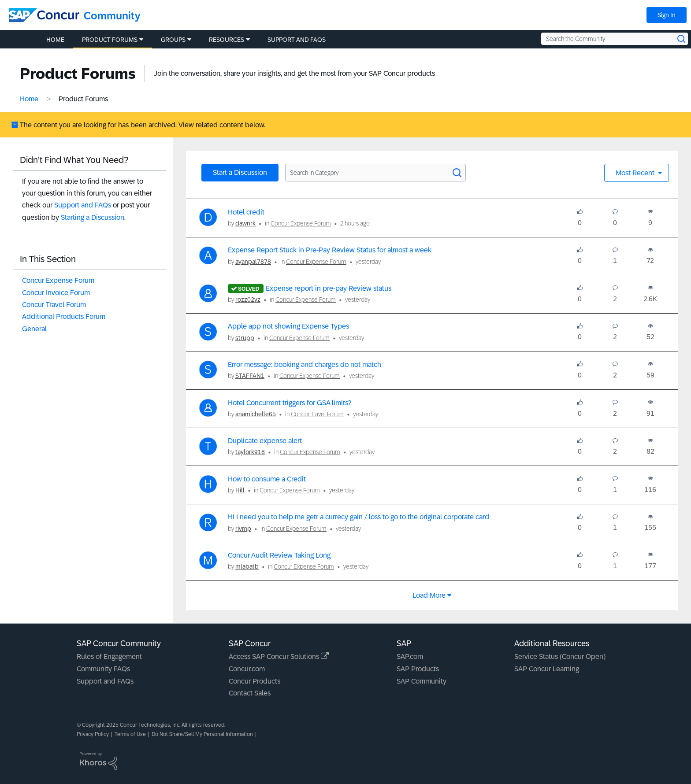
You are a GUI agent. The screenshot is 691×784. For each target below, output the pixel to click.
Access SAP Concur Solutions (279, 656)
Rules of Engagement (109, 656)
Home (29, 99)
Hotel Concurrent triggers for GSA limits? (290, 403)
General (34, 329)
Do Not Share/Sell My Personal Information (202, 734)
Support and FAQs (83, 205)
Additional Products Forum (64, 316)
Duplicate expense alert (265, 441)
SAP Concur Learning (547, 669)
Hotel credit (246, 212)
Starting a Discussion (93, 217)
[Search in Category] (375, 173)
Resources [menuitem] (227, 40)
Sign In (667, 15)
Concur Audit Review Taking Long (279, 555)
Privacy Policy (93, 734)
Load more (429, 595)
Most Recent (636, 173)
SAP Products (418, 669)
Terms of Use (130, 734)
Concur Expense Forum (58, 280)
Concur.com (247, 669)
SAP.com (410, 656)
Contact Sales (250, 693)
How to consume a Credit (267, 479)
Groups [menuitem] (173, 40)
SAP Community (422, 681)
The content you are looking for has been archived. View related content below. (138, 125)
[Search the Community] (615, 39)
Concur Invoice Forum (56, 293)
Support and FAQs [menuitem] (297, 40)
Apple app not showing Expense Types (288, 326)
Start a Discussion (240, 172)
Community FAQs (103, 669)
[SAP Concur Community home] (44, 15)
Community (112, 16)
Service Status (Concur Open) (560, 656)
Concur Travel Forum (54, 305)
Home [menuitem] (55, 40)
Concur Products (254, 681)
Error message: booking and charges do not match (305, 364)
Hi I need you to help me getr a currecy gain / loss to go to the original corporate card (359, 517)
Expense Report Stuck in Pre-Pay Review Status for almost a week (330, 250)
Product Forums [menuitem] (110, 40)
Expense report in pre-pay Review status (329, 288)
